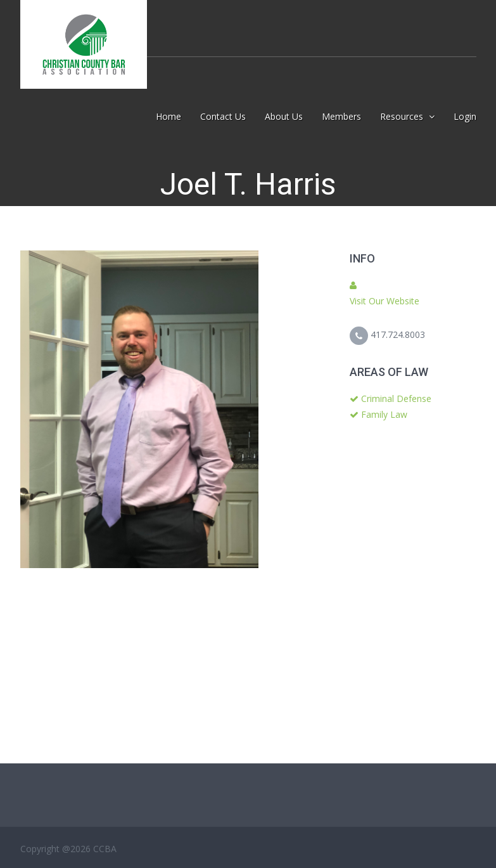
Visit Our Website (385, 301)
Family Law (384, 414)
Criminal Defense (396, 398)
